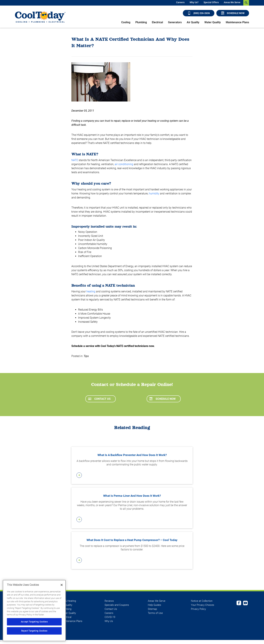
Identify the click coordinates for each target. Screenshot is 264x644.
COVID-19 (110, 617)
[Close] (62, 585)
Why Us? (194, 2)
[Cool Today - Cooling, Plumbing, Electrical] (40, 17)
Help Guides (154, 605)
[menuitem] (180, 3)
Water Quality (213, 22)
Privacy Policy (198, 609)
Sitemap (152, 609)
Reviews (109, 601)
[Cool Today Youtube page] (245, 603)
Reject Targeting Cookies (34, 631)
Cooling (126, 22)
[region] (34, 611)
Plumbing (141, 22)
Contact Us (99, 399)
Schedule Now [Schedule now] (233, 13)
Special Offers (211, 2)
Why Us (109, 621)
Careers (180, 2)
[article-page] (132, 475)
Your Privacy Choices (203, 605)
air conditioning (124, 164)
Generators (175, 22)
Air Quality (193, 22)
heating (91, 291)
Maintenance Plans (237, 22)
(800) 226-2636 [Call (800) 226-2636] (199, 13)
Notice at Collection (202, 601)
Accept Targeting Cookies (34, 622)
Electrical (157, 22)
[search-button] (246, 3)
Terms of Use (155, 613)
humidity (154, 193)
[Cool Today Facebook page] (239, 603)
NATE (75, 160)
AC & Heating (69, 601)
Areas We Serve (232, 2)
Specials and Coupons (117, 605)
